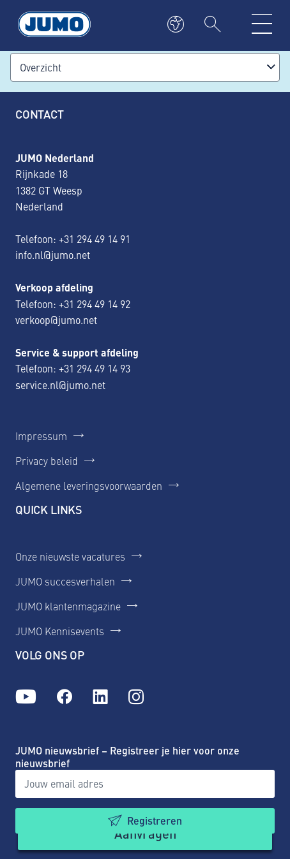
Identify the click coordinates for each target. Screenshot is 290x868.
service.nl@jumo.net (60, 385)
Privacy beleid (47, 460)
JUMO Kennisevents (60, 631)
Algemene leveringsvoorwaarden (89, 485)
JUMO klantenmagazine (68, 606)
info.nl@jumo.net (53, 254)
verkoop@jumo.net (56, 320)
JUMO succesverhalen (65, 581)
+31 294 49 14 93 (95, 368)
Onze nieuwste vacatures (70, 556)
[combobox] (145, 67)
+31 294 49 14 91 (95, 239)
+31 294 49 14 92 (95, 304)
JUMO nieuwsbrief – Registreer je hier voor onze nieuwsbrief (127, 757)
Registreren (155, 820)
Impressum (41, 436)
